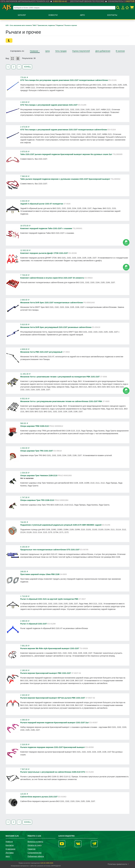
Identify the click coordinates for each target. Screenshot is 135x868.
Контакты (112, 15)
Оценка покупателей (81, 51)
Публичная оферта (36, 856)
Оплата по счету (35, 845)
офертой (130, 1)
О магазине (11, 849)
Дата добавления (103, 51)
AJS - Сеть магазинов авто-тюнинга (19, 25)
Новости (53, 15)
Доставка (10, 853)
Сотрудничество (34, 853)
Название (35, 51)
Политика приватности (117, 864)
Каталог (22, 15)
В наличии (120, 51)
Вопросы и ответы (35, 842)
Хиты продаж (61, 51)
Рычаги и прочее (71, 25)
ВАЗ (35, 25)
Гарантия (32, 849)
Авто (82, 15)
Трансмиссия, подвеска (46, 25)
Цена (47, 51)
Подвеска (60, 25)
